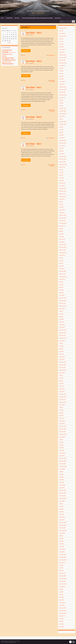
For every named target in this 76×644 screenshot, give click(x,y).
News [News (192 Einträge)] (13, 60)
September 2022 (63, 95)
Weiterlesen (26, 51)
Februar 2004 (62, 603)
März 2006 (61, 546)
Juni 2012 (61, 346)
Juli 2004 (61, 589)
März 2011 (61, 386)
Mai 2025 (61, 31)
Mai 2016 (61, 231)
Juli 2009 (61, 440)
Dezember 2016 (63, 215)
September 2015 (63, 253)
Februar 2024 (62, 49)
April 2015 (61, 266)
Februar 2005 (62, 573)
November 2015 (63, 247)
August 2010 (62, 405)
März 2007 (61, 514)
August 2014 (62, 279)
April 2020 (61, 135)
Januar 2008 (62, 488)
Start (2, 18)
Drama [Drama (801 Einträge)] (5, 52)
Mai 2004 (61, 595)
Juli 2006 (61, 536)
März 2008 (61, 482)
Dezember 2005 (63, 554)
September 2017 (63, 196)
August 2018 (62, 167)
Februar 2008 (62, 485)
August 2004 (62, 587)
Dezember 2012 (63, 330)
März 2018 (61, 180)
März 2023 (61, 79)
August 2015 (62, 255)
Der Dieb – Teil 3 (34, 33)
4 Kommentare (51, 55)
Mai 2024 (61, 41)
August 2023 (62, 65)
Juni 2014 (61, 285)
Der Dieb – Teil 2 (34, 61)
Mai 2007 (61, 509)
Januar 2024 (62, 52)
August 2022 (62, 98)
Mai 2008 (61, 477)
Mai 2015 (61, 263)
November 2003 (63, 611)
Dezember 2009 (63, 426)
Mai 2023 (61, 74)
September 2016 (63, 223)
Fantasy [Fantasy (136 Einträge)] (5, 54)
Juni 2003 (61, 619)
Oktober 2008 (62, 464)
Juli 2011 (61, 375)
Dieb (33, 35)
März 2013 (61, 322)
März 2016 (61, 236)
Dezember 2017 (63, 188)
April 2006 (61, 544)
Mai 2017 (61, 204)
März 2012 (61, 354)
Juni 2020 (61, 130)
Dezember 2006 (63, 522)
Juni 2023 (61, 71)
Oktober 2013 (62, 303)
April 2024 (61, 44)
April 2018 (61, 178)
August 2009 (62, 437)
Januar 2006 (62, 552)
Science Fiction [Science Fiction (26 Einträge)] (7, 62)
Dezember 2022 (63, 87)
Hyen (29, 35)
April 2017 (61, 207)
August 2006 (62, 533)
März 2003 (61, 627)
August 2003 (62, 616)
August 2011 (62, 373)
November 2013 (63, 301)
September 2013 (63, 306)
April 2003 (61, 624)
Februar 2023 (62, 82)
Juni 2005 (61, 565)
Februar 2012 (62, 357)
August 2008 (62, 469)
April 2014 (61, 290)
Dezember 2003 (63, 608)
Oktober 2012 (62, 335)
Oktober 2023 (62, 60)
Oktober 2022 (62, 92)
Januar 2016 (62, 242)
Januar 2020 (62, 138)
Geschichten (9, 18)
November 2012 (63, 333)
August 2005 (62, 562)
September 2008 (63, 466)
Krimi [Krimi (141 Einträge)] (4, 56)
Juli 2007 (61, 504)
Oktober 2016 (62, 220)
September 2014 (63, 277)
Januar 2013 (62, 327)
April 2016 (61, 234)
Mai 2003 (61, 621)
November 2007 (63, 493)
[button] (72, 642)
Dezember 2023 (63, 55)
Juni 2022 (61, 103)
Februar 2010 (62, 421)
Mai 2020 (61, 132)
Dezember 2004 (63, 576)
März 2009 (61, 450)
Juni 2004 (61, 592)
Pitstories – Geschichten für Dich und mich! (38, 11)
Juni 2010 (61, 410)
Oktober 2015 (62, 250)
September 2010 (63, 402)
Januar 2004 (62, 605)
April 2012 (61, 351)
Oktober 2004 (62, 581)
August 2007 (62, 501)
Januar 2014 (62, 295)
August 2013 (62, 309)
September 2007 (63, 498)
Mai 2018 (61, 175)
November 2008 (63, 461)
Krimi (24, 55)
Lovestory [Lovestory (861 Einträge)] (7, 60)
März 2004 (61, 600)
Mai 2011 (61, 381)
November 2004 (63, 579)
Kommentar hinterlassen (52, 81)
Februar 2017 (62, 210)
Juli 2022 (61, 100)
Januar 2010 (62, 424)
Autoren (17, 18)
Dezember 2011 (63, 362)
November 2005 (63, 557)
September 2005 (63, 560)
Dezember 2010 (63, 394)
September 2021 (63, 114)
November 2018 (63, 159)
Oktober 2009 (62, 432)
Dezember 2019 (63, 140)
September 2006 (63, 530)
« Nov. (9, 43)
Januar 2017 (62, 212)
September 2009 (63, 434)
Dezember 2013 (63, 298)
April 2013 (61, 319)
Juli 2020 (61, 127)
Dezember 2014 (63, 271)
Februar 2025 (62, 33)
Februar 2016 (62, 239)
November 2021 (63, 111)
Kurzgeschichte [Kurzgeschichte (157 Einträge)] (8, 58)
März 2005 (61, 570)
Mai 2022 (61, 106)
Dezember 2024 (63, 36)
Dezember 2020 (63, 122)
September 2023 (63, 63)
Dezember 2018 (63, 156)
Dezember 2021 (63, 108)
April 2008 (61, 480)
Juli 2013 (61, 311)
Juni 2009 (61, 442)
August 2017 (62, 199)
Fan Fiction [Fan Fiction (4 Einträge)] (11, 52)
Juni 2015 (61, 261)
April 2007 (61, 512)
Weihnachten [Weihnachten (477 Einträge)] (8, 64)
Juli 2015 (61, 258)
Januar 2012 (62, 359)
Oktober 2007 (62, 496)
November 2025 (63, 28)
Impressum (58, 18)
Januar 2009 (62, 456)
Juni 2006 (61, 538)
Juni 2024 (61, 39)
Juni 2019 (61, 148)
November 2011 (63, 365)
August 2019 (62, 146)
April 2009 (61, 448)
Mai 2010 (61, 413)
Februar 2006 (62, 549)
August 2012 (62, 341)
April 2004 (61, 597)
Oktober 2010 (62, 399)
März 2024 (61, 47)
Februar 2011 (62, 389)
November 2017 (63, 191)
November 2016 (63, 218)
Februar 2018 (62, 183)
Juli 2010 (61, 408)
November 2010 (63, 397)
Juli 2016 (61, 228)
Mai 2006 (61, 541)
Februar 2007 (62, 517)
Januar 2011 (62, 391)
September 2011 (63, 370)
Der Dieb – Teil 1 (34, 87)
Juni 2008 (61, 474)
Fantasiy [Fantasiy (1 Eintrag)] (14, 52)
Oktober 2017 (62, 194)
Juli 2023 (61, 68)
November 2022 (63, 90)
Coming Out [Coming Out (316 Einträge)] (7, 50)
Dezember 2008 (63, 458)
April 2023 (61, 76)
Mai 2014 (61, 287)
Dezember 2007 (63, 490)
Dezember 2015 (63, 245)
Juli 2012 (61, 343)
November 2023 (63, 57)
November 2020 (63, 124)
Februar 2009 (62, 453)
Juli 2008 (61, 472)
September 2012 (63, 338)
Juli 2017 (61, 202)
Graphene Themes (12, 642)
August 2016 (62, 226)
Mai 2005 (61, 568)
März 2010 (61, 418)
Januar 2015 (62, 269)
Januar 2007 (62, 520)
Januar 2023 (62, 84)
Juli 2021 (61, 119)
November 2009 (63, 429)
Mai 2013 (61, 317)
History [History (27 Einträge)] (10, 54)
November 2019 (63, 143)
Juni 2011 (61, 378)
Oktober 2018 (62, 162)
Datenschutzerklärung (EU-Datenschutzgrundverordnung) (37, 18)
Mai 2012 (61, 349)
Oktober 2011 (62, 367)
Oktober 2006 (62, 528)
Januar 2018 (62, 186)
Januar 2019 (62, 154)
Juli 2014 (61, 282)
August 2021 (62, 116)
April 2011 (61, 383)
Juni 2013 (61, 314)
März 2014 (61, 293)
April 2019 (61, 151)
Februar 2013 (62, 325)
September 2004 (63, 584)
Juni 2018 (61, 172)
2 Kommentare (51, 138)
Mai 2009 (61, 445)
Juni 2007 (61, 506)
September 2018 (63, 164)
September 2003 (63, 613)
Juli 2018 (61, 170)
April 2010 (61, 416)
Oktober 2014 (62, 274)
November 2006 (63, 525)
